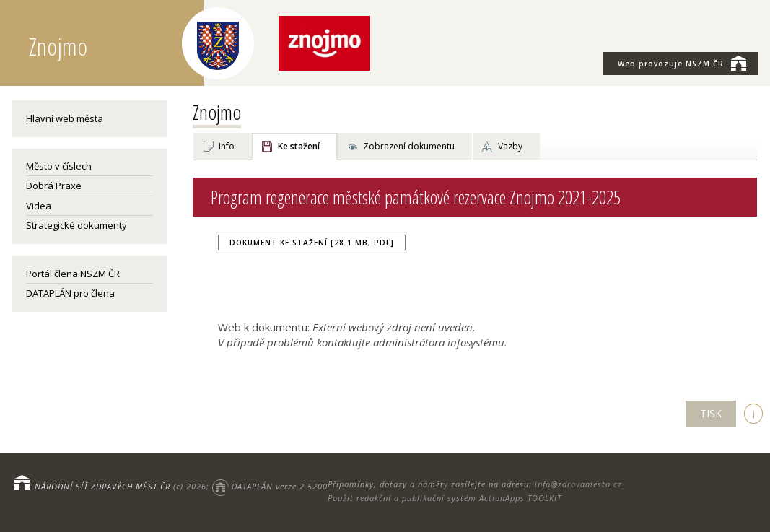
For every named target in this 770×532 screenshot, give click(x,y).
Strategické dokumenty (76, 225)
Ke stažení (299, 146)
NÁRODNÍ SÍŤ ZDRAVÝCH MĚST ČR (102, 486)
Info (227, 146)
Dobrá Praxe (54, 186)
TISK (711, 413)
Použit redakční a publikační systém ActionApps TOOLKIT (445, 498)
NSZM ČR (682, 63)
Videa (39, 206)
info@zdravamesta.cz (578, 484)
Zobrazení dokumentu (409, 146)
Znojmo (217, 112)
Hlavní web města (65, 118)
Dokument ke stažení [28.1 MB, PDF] (312, 243)
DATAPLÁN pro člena (70, 293)
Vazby (510, 146)
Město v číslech (59, 166)
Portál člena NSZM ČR (73, 274)
